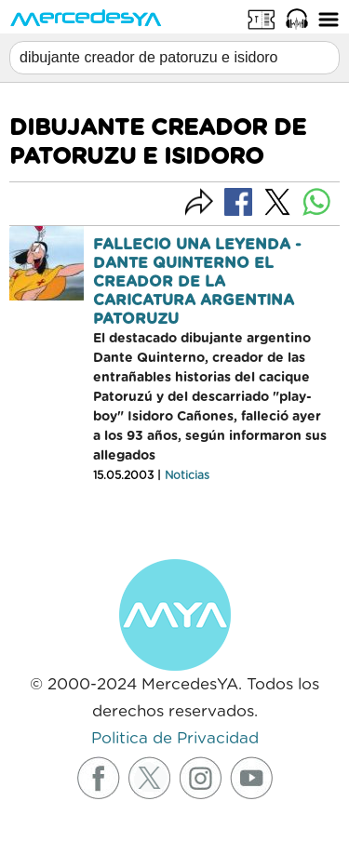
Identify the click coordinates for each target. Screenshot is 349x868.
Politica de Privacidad (175, 738)
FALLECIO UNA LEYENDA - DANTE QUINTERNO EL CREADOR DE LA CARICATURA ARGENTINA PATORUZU (197, 282)
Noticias (187, 475)
